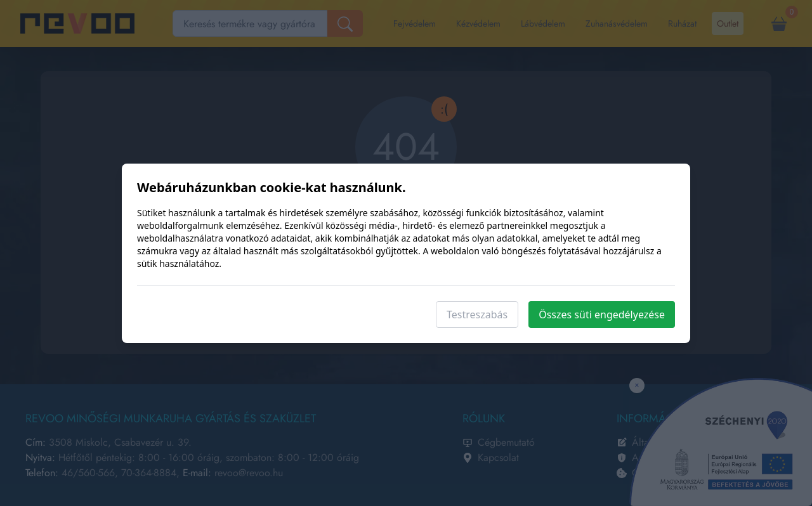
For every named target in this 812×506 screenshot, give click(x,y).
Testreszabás (477, 315)
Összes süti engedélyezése (602, 315)
